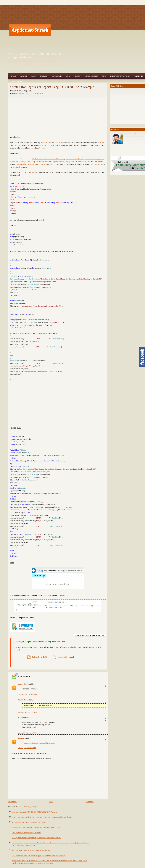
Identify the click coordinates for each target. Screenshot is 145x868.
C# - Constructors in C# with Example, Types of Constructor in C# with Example (38, 856)
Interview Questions (120, 76)
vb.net (61, 142)
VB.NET (40, 93)
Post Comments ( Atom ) (27, 807)
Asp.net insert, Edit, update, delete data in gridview (28, 822)
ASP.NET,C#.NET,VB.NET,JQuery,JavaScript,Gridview (35, 55)
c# (27, 93)
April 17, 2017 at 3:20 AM (27, 748)
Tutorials (138, 76)
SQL (68, 76)
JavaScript (57, 76)
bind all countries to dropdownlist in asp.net (48, 159)
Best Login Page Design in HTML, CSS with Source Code (31, 850)
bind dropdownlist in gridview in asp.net (53, 161)
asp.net (48, 142)
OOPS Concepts (91, 76)
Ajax (33, 76)
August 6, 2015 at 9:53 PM (27, 695)
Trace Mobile (18, 81)
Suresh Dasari (23, 700)
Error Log (32, 93)
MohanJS (21, 718)
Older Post (90, 802)
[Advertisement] (83, 30)
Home (14, 76)
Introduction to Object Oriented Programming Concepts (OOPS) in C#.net (36, 828)
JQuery (77, 76)
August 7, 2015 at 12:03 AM (28, 713)
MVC (104, 76)
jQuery (54, 164)
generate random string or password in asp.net (82, 159)
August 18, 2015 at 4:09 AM (28, 733)
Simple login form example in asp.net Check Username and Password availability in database (42, 817)
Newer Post (12, 802)
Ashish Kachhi (24, 684)
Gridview (44, 76)
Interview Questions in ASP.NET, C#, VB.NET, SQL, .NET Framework (35, 812)
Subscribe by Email (63, 657)
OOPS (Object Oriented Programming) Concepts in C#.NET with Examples (36, 838)
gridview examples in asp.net (79, 161)
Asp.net (22, 93)
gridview (31, 164)
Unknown (21, 738)
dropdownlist (22, 164)
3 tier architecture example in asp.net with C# (26, 833)
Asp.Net (24, 76)
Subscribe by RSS (37, 657)
